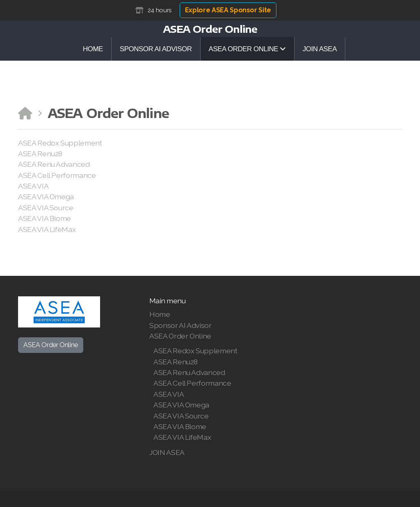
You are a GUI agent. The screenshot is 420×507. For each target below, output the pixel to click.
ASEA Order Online (51, 345)
